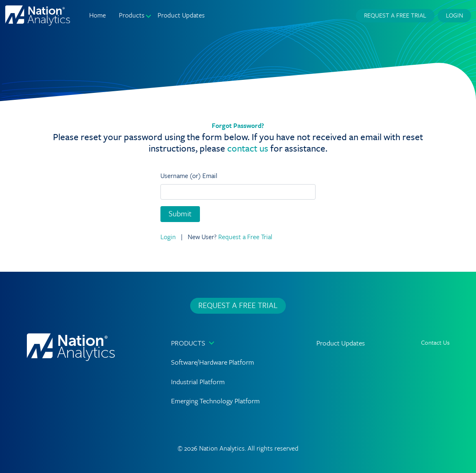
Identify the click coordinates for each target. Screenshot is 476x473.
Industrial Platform (198, 382)
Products (188, 343)
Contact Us (435, 342)
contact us (248, 148)
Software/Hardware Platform (213, 362)
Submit (180, 213)
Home (98, 15)
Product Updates (181, 15)
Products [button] (132, 15)
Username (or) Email (189, 176)
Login (454, 15)
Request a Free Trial (395, 15)
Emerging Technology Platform (215, 401)
